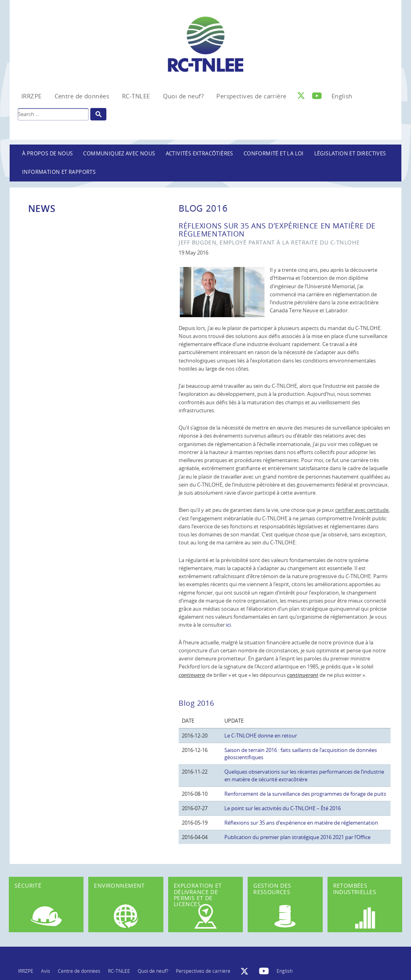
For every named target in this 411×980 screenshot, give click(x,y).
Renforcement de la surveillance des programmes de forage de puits (305, 794)
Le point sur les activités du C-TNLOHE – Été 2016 (283, 808)
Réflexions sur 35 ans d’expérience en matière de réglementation (301, 823)
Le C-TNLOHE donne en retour (261, 736)
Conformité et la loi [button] (274, 154)
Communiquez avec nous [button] (119, 154)
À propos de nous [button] (47, 154)
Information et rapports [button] (59, 172)
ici (228, 625)
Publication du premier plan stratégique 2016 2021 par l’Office (297, 837)
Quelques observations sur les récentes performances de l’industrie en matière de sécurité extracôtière (304, 775)
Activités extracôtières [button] (199, 154)
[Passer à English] (342, 96)
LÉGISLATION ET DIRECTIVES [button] (350, 154)
